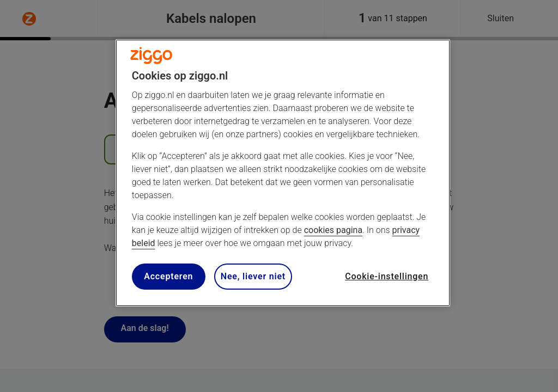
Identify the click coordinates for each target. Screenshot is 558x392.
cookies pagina (333, 230)
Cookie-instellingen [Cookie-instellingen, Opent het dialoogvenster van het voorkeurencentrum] (387, 276)
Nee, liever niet (253, 276)
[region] (283, 173)
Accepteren (168, 276)
